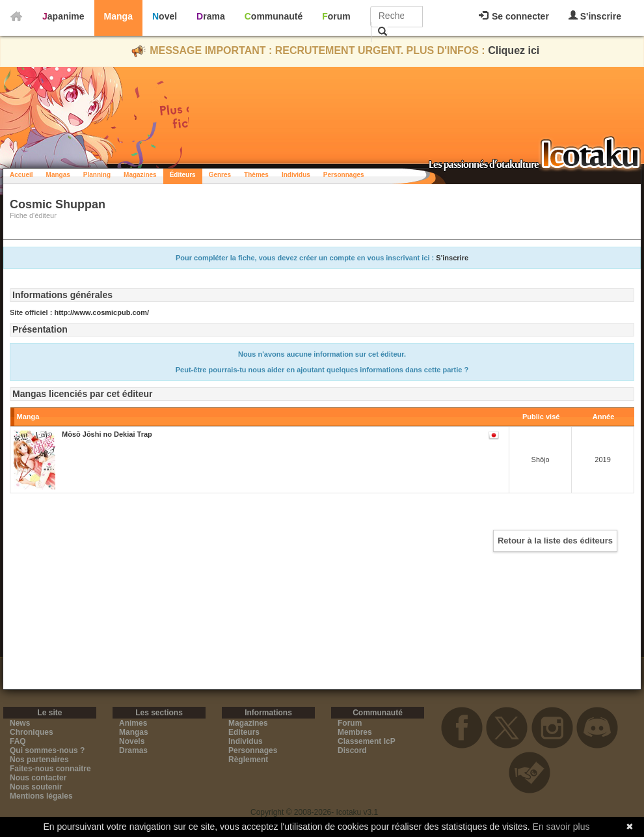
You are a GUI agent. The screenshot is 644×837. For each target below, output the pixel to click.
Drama (211, 16)
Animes (133, 723)
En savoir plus (561, 827)
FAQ (18, 741)
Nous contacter (38, 778)
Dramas (133, 750)
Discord (352, 750)
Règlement (248, 760)
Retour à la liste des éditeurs (555, 541)
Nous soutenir (36, 787)
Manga (118, 16)
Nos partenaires (39, 760)
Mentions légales (41, 796)
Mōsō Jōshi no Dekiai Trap (107, 434)
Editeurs (244, 732)
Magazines (140, 175)
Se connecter (514, 16)
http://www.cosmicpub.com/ (101, 312)
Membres (355, 732)
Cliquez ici (514, 50)
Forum (336, 16)
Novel (165, 16)
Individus (296, 175)
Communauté (274, 16)
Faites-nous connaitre (50, 769)
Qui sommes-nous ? (47, 750)
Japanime (63, 16)
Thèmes (256, 175)
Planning (97, 175)
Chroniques (32, 732)
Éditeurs (183, 175)
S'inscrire (595, 16)
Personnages (344, 175)
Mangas (58, 175)
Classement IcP (367, 741)
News (20, 723)
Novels (132, 741)
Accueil (21, 175)
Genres (220, 175)
